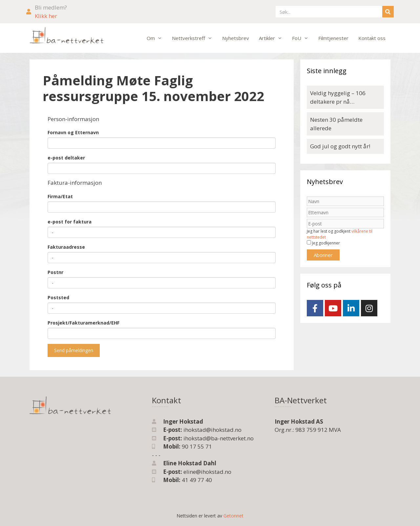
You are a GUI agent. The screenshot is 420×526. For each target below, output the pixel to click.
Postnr (55, 272)
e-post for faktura (70, 222)
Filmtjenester (333, 38)
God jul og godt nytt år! (340, 146)
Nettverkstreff (195, 38)
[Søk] (388, 12)
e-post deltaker (66, 158)
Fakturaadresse (66, 247)
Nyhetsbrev (236, 38)
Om (157, 38)
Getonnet (233, 516)
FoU (303, 38)
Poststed (58, 297)
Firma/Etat (60, 196)
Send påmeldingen (74, 350)
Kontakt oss (372, 38)
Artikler (273, 38)
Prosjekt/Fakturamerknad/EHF (84, 323)
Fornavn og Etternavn (73, 132)
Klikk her (46, 16)
